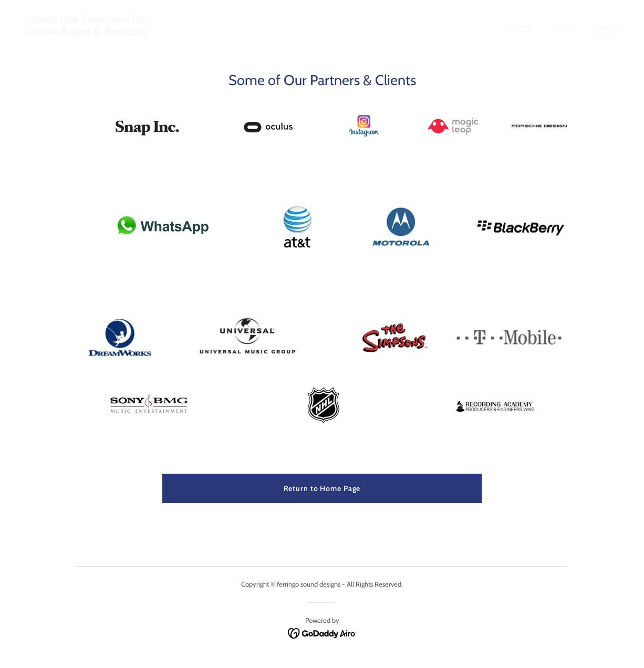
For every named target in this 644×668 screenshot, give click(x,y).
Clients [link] (606, 27)
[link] (169, 33)
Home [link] (521, 27)
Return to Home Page (322, 488)
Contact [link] (563, 27)
